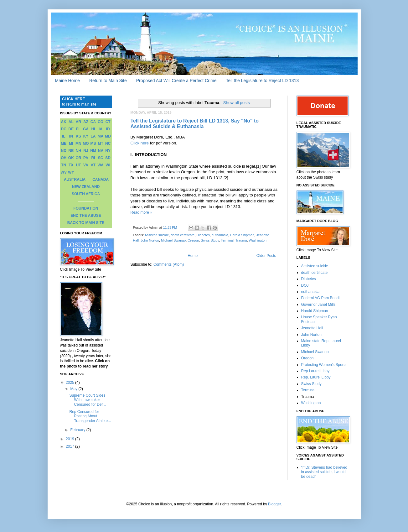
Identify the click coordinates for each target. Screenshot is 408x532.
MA (101, 136)
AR (78, 122)
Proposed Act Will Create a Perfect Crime (176, 81)
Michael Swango (173, 240)
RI (93, 158)
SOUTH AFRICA (86, 194)
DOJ (305, 285)
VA (86, 165)
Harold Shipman (242, 235)
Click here (140, 143)
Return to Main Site (108, 81)
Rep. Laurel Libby (316, 377)
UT (78, 165)
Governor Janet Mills (318, 305)
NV (101, 151)
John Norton (150, 240)
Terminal (227, 240)
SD (108, 158)
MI (71, 143)
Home (193, 256)
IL (64, 136)
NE (71, 151)
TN (64, 165)
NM (93, 151)
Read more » (141, 212)
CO (101, 122)
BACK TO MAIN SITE (86, 223)
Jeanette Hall (312, 328)
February (78, 430)
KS (78, 136)
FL (78, 129)
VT (93, 165)
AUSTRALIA (75, 180)
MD (108, 136)
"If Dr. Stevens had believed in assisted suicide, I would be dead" (324, 472)
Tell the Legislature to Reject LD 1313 (262, 81)
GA (86, 129)
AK (64, 122)
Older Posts (266, 256)
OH (64, 158)
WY (71, 172)
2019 (70, 439)
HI (93, 129)
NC (108, 143)
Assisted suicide (157, 235)
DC (64, 129)
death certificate (183, 235)
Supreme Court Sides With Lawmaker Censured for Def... (87, 400)
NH (78, 151)
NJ (86, 151)
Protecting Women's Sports (324, 365)
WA (100, 165)
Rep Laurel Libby (315, 371)
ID (108, 129)
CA (93, 122)
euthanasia (220, 235)
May (74, 389)
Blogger (274, 504)
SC (101, 158)
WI (108, 165)
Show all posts (237, 103)
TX (71, 165)
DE (71, 129)
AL (71, 122)
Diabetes (203, 235)
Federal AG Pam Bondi (320, 298)
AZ (86, 122)
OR (78, 158)
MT (100, 143)
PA (86, 158)
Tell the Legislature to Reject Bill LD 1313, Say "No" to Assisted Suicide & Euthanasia (195, 124)
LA (93, 136)
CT (108, 122)
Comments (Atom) (169, 264)
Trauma (241, 240)
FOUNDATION (86, 208)
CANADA (101, 180)
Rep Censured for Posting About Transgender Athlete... (90, 416)
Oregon (193, 240)
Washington (258, 240)
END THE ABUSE (86, 216)
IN (71, 136)
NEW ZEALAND (86, 187)
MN (78, 143)
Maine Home (67, 81)
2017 (70, 446)
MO (86, 143)
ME (64, 143)
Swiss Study (210, 240)
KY (86, 136)
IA (101, 129)
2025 (70, 383)
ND (64, 151)
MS (93, 143)
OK (71, 158)
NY (108, 151)
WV (64, 172)
